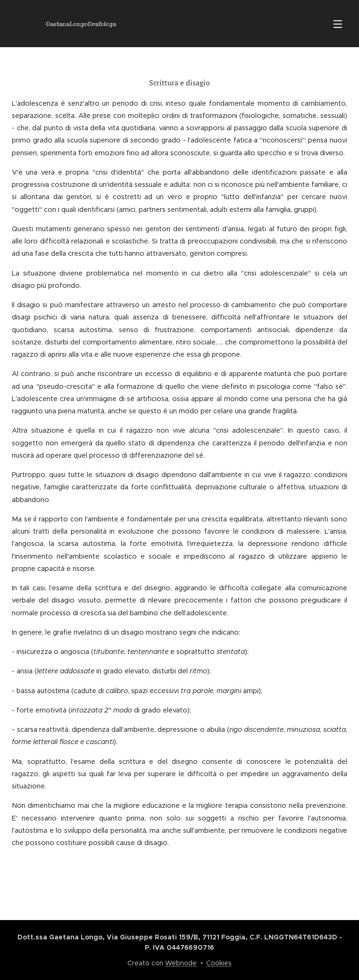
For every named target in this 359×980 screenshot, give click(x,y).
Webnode (181, 963)
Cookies (219, 963)
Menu (338, 24)
